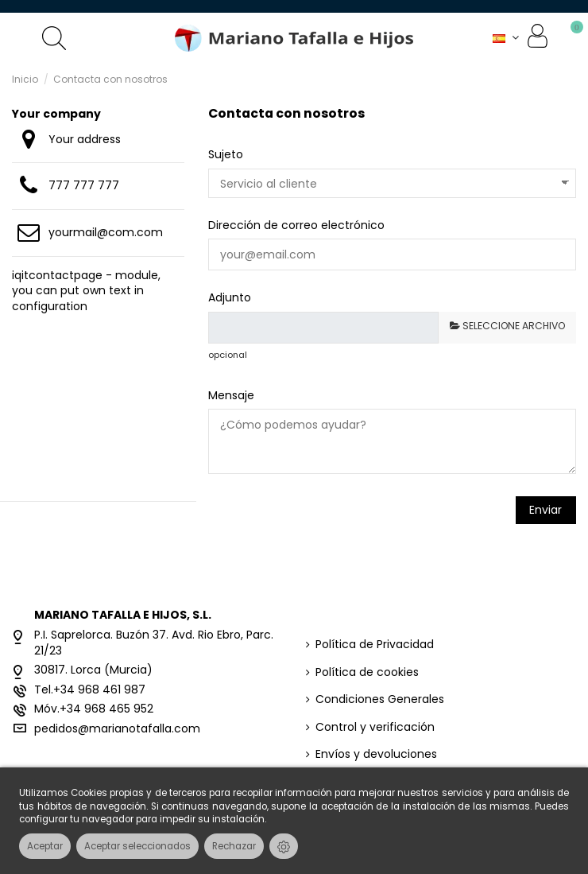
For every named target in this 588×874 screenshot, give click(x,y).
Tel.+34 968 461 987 (90, 689)
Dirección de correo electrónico (296, 225)
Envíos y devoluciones (376, 754)
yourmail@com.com (106, 232)
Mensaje (231, 395)
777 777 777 (84, 185)
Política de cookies (367, 672)
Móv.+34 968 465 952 (94, 709)
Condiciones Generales (380, 699)
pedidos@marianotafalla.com (117, 728)
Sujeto (226, 154)
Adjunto (230, 297)
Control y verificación (375, 727)
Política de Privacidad (375, 645)
